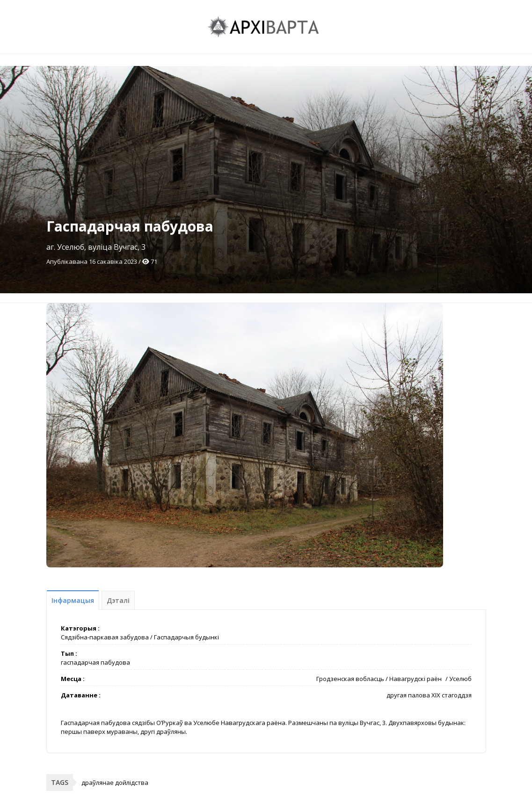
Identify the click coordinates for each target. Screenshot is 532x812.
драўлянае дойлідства (115, 783)
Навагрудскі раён (415, 679)
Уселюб (460, 679)
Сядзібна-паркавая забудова (105, 637)
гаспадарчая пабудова (95, 662)
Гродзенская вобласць (350, 679)
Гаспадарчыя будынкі (186, 637)
